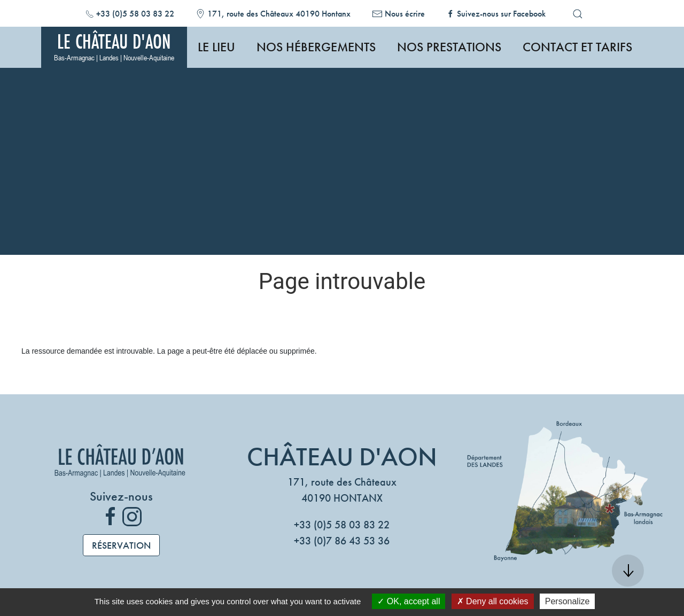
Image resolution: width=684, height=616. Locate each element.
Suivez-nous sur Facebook (501, 14)
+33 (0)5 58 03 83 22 (135, 14)
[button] (578, 14)
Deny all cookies (493, 601)
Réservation (121, 545)
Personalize (568, 601)
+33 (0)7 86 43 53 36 (342, 541)
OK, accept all (409, 601)
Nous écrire (405, 14)
